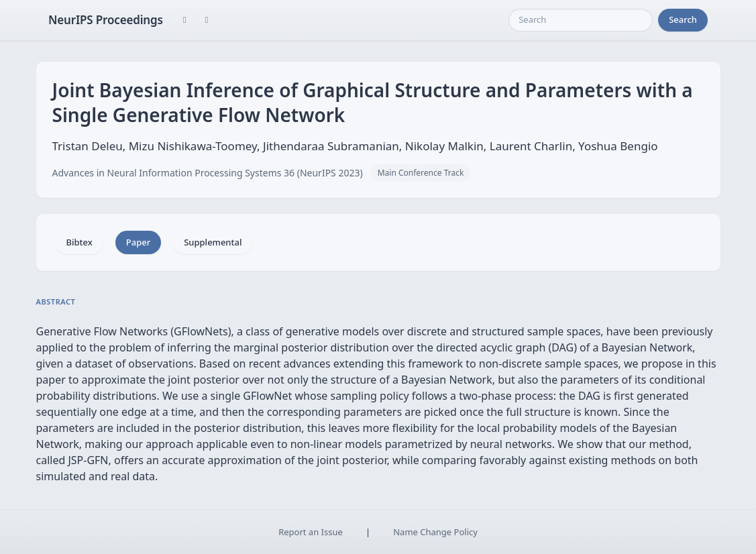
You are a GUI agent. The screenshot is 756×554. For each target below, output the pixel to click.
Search (683, 19)
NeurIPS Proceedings (106, 20)
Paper (138, 242)
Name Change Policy (435, 532)
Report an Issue (311, 532)
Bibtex (79, 242)
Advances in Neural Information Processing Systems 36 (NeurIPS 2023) (208, 173)
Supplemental (213, 242)
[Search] (581, 20)
